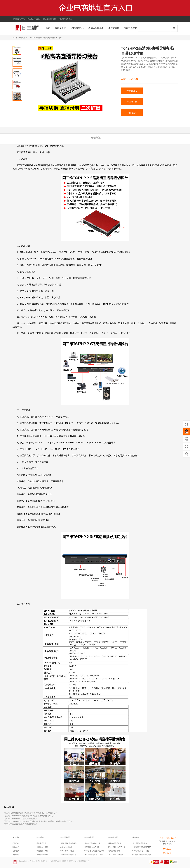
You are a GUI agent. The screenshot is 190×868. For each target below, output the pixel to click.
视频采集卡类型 (42, 851)
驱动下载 (132, 102)
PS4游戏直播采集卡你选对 (142, 855)
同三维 (15, 38)
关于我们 (16, 837)
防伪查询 (167, 853)
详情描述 (96, 138)
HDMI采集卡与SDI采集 (141, 851)
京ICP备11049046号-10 (83, 861)
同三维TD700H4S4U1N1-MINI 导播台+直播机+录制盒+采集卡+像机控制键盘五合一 (39, 821)
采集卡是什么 (41, 843)
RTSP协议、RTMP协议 (117, 847)
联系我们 (16, 847)
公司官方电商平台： (20, 19)
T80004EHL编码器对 (116, 855)
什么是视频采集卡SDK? (141, 843)
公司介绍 (16, 843)
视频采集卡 (41, 837)
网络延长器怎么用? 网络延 (94, 855)
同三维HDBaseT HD (92, 847)
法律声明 (16, 855)
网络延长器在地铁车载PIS (94, 843)
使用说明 (132, 113)
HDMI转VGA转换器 (67, 851)
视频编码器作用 (114, 851)
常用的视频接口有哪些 (69, 843)
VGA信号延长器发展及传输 (94, 851)
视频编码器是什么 (115, 843)
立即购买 (132, 91)
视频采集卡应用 (42, 855)
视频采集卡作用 (42, 847)
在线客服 (167, 849)
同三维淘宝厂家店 (66, 19)
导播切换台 (23, 38)
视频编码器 (113, 837)
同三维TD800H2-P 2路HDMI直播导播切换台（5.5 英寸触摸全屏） (32, 813)
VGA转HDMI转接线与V (69, 855)
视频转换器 (65, 837)
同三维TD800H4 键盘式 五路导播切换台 (21, 824)
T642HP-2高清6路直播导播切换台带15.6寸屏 (46, 38)
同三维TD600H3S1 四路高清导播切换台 (21, 819)
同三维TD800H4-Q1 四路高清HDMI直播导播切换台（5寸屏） (30, 816)
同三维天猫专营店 (34, 19)
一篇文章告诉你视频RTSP (142, 847)
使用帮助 (136, 837)
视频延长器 (89, 837)
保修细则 (16, 851)
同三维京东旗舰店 (50, 19)
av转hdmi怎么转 (66, 847)
